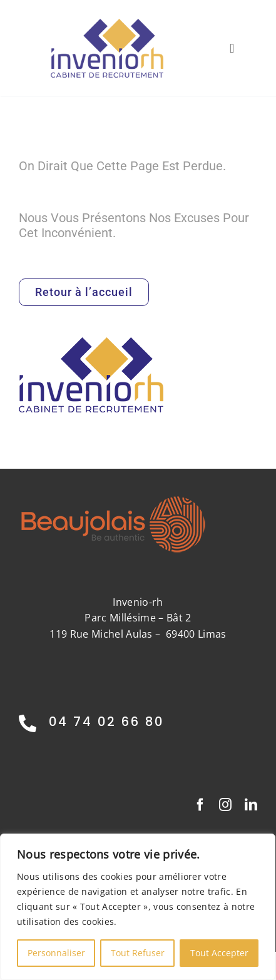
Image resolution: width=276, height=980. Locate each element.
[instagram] (225, 805)
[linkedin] (251, 805)
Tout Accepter (219, 953)
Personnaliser (56, 953)
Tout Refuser (138, 953)
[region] (138, 907)
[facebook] (200, 805)
